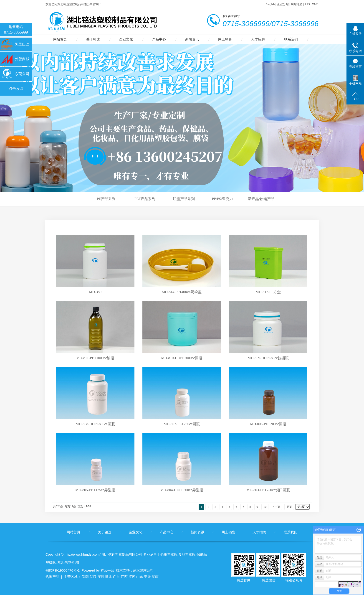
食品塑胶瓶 (187, 554)
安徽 (147, 577)
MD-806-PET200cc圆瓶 (268, 424)
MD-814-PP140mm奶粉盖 (182, 292)
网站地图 (297, 4)
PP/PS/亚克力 (222, 199)
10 (265, 507)
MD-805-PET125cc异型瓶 (95, 490)
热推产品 (52, 577)
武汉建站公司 (143, 570)
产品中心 (159, 39)
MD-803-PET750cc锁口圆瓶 (268, 490)
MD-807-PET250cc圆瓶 (182, 424)
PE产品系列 (106, 199)
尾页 (289, 507)
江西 (124, 577)
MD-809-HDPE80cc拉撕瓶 (268, 358)
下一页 (276, 507)
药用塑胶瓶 (169, 554)
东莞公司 (22, 74)
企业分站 (283, 4)
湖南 (155, 577)
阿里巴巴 (22, 44)
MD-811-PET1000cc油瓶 (95, 358)
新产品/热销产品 (261, 199)
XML (315, 4)
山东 (140, 577)
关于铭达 (93, 39)
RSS (307, 4)
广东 (116, 577)
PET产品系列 (145, 199)
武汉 (93, 577)
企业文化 (126, 39)
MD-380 (95, 292)
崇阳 (85, 577)
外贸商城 (22, 59)
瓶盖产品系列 (184, 199)
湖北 (109, 577)
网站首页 (60, 39)
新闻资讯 (192, 39)
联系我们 (291, 39)
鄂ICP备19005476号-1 (63, 570)
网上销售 (225, 39)
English (270, 4)
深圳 (101, 577)
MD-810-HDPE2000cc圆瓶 (182, 358)
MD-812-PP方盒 (268, 292)
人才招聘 (258, 39)
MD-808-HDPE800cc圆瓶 (95, 424)
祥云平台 (107, 570)
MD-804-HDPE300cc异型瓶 (182, 490)
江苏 (132, 577)
